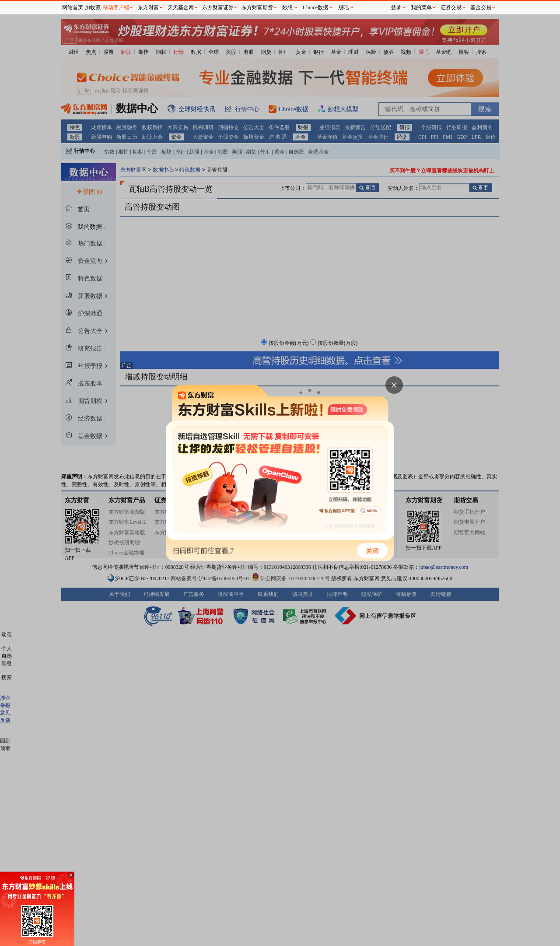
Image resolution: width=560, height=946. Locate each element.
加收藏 (93, 7)
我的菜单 (421, 7)
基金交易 (481, 7)
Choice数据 (315, 7)
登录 (396, 7)
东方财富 (148, 7)
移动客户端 (116, 7)
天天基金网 (181, 7)
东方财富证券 (218, 7)
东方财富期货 (257, 7)
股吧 (343, 7)
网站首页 (73, 7)
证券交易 (451, 7)
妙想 (287, 7)
